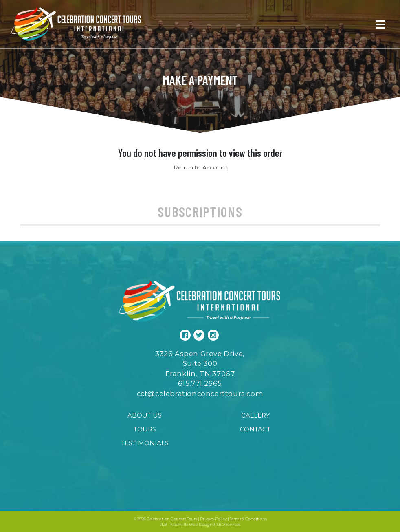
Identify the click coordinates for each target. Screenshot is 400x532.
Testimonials (145, 443)
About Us (145, 415)
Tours (145, 429)
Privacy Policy (213, 519)
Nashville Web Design (191, 524)
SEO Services (229, 524)
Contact (255, 429)
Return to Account (200, 167)
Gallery (255, 415)
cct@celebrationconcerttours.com (200, 394)
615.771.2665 (200, 383)
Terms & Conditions (248, 519)
